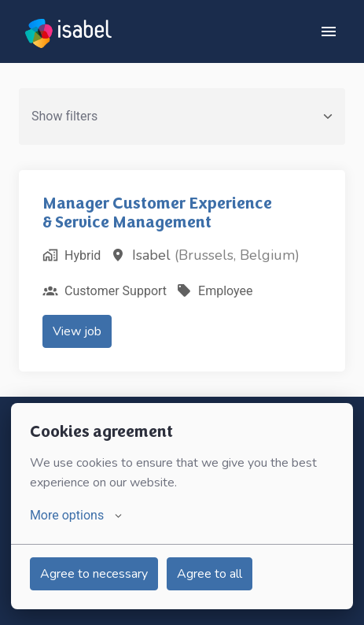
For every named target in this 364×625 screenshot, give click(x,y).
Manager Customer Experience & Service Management (157, 213)
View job (77, 331)
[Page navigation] (329, 31)
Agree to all (210, 574)
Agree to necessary (94, 574)
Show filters (182, 116)
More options (76, 516)
